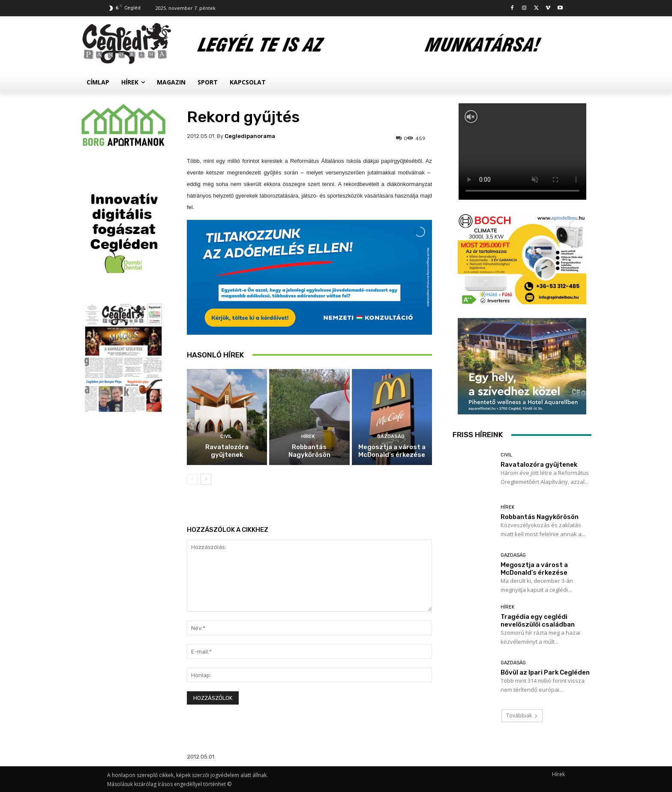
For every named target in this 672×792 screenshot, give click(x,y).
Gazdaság (391, 436)
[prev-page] (192, 479)
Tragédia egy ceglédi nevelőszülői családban (538, 621)
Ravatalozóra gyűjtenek (227, 451)
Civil (226, 436)
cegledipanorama (250, 136)
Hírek (308, 436)
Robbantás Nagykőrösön (309, 451)
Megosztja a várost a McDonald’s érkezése (392, 451)
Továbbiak (522, 715)
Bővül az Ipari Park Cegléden (545, 672)
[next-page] (206, 479)
